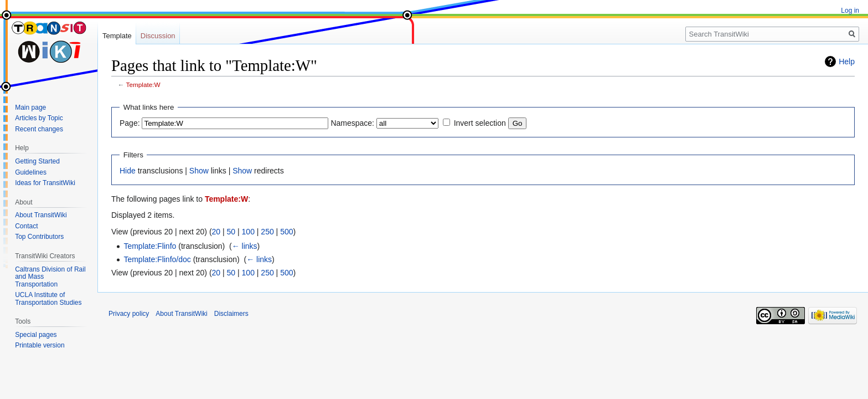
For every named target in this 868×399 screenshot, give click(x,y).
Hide (128, 171)
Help (847, 62)
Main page (30, 108)
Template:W (143, 85)
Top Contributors (39, 237)
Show (199, 171)
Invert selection (480, 123)
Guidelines (31, 172)
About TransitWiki (41, 215)
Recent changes (39, 129)
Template (117, 36)
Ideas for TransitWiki (45, 183)
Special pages (36, 335)
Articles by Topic (39, 118)
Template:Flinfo (150, 246)
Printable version (40, 345)
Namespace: (352, 123)
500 (286, 232)
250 (267, 232)
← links (245, 246)
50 (231, 232)
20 (216, 232)
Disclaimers (231, 314)
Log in (850, 11)
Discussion (158, 36)
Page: (130, 123)
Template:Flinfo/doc (157, 259)
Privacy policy (129, 314)
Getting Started (37, 161)
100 (248, 232)
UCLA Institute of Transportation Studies (48, 299)
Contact (26, 226)
